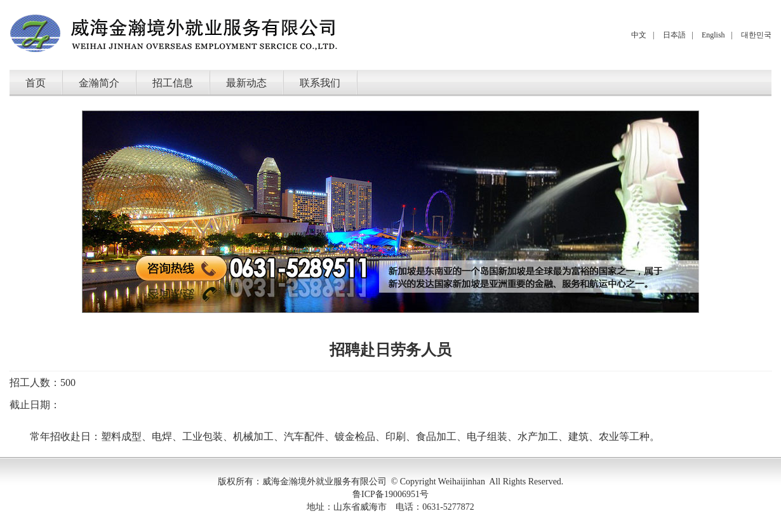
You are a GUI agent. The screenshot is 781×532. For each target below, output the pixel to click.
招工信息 (173, 83)
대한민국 (756, 35)
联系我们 (320, 83)
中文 (639, 35)
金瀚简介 (99, 83)
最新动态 (246, 83)
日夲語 (674, 35)
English (713, 35)
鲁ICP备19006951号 (390, 494)
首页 (36, 83)
